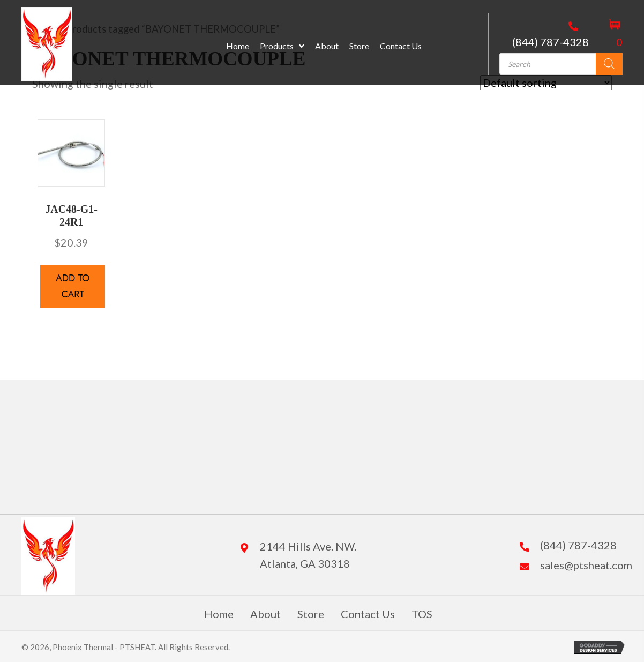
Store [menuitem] (311, 614)
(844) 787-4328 (551, 42)
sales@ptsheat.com (586, 565)
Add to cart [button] (73, 286)
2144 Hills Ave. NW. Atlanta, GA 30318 (308, 555)
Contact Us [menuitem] (368, 614)
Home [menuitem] (219, 614)
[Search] (609, 64)
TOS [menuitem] (422, 614)
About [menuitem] (265, 614)
